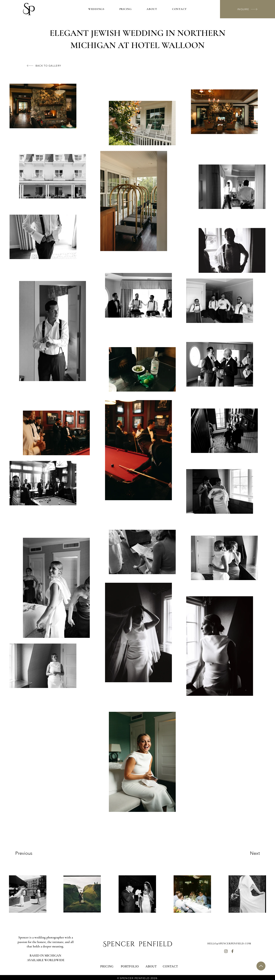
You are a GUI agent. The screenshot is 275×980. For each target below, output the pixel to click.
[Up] (261, 966)
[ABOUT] (151, 966)
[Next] (247, 853)
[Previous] (29, 853)
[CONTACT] (171, 966)
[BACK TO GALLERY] (44, 66)
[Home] (226, 951)
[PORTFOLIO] (130, 966)
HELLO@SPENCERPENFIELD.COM (229, 944)
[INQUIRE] (247, 9)
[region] (28, 894)
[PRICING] (107, 966)
